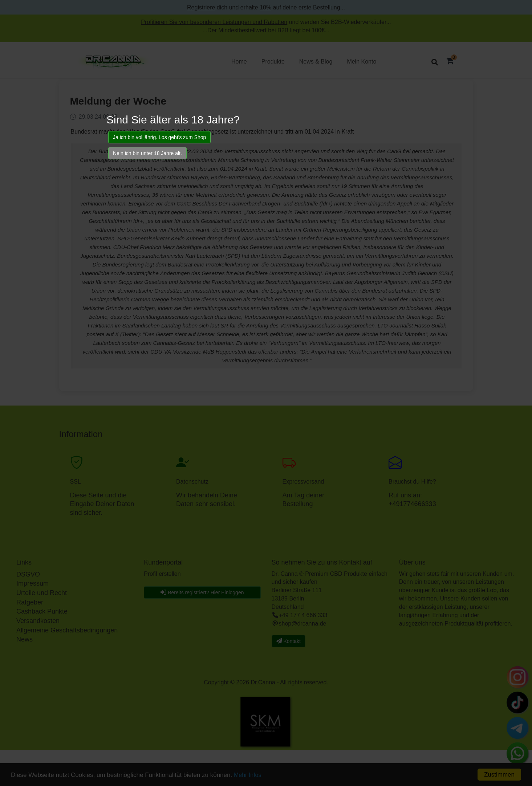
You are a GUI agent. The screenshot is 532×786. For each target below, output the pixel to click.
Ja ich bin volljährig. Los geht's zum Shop (159, 137)
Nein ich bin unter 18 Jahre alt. (147, 153)
